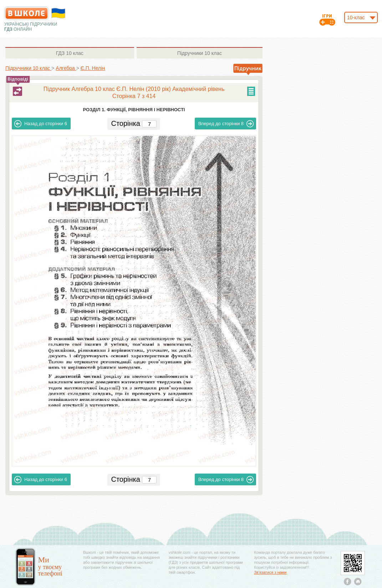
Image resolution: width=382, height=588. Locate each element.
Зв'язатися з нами (270, 572)
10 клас (70, 53)
